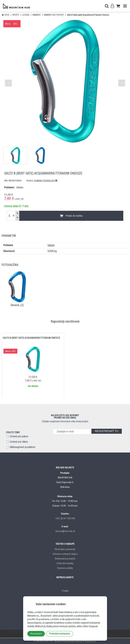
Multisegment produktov (23, 447)
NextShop (58, 641)
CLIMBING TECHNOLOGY (46, 181)
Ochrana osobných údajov (65, 554)
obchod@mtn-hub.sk (65, 531)
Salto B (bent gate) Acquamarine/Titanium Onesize (31, 338)
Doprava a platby (65, 568)
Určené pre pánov (19, 436)
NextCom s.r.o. (90, 641)
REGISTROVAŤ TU (107, 431)
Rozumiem (36, 634)
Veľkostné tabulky (65, 563)
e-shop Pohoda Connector (73, 641)
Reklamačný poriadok (65, 559)
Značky (65, 591)
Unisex (51, 245)
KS (14, 216)
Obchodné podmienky (65, 549)
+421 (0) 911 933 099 (65, 518)
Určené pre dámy (19, 442)
